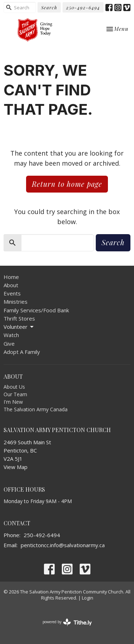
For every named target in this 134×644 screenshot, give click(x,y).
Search (49, 7)
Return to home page (67, 184)
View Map (16, 467)
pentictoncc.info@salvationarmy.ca (63, 545)
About (11, 285)
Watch (11, 335)
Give (9, 344)
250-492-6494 (83, 7)
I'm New (13, 402)
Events (12, 293)
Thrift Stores (19, 318)
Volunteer (19, 327)
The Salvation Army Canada (36, 409)
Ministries (16, 302)
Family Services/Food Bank (36, 310)
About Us (14, 387)
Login (88, 598)
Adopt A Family (22, 352)
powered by (67, 622)
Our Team (15, 394)
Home (11, 277)
